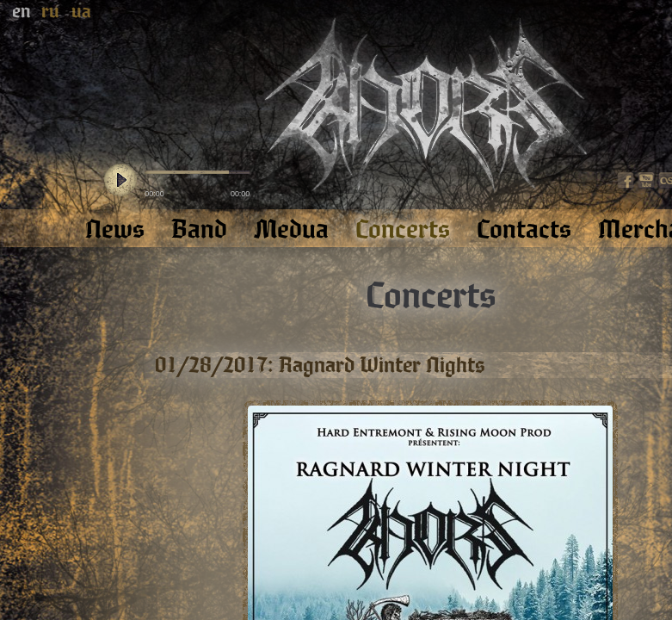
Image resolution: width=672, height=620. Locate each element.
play (120, 181)
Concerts (431, 296)
